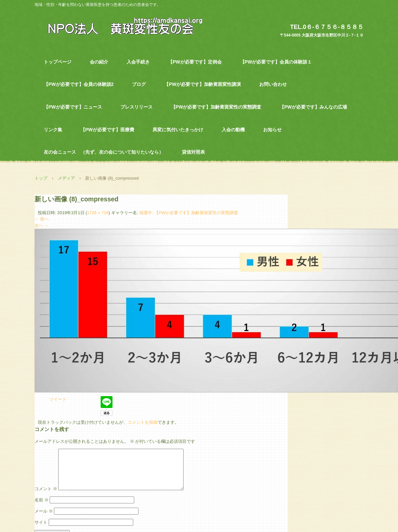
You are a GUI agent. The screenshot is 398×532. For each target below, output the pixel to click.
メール (44, 519)
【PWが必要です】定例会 (195, 62)
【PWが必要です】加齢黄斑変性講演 (202, 84)
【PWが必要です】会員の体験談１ (276, 62)
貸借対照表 (193, 152)
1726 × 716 (98, 213)
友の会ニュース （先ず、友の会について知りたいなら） (104, 152)
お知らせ (272, 130)
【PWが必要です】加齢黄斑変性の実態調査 (216, 107)
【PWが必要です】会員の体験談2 (79, 84)
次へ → (42, 226)
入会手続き (138, 62)
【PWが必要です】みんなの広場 (313, 107)
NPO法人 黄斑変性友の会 (122, 25)
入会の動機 (233, 130)
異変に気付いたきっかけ (178, 130)
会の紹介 (99, 62)
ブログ (139, 84)
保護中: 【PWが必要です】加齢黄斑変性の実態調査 (189, 213)
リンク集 (53, 130)
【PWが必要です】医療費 (107, 130)
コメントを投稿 (143, 422)
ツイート (58, 399)
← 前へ (42, 219)
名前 (42, 508)
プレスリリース (137, 107)
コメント (46, 497)
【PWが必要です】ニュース (73, 107)
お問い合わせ (273, 84)
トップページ (58, 62)
